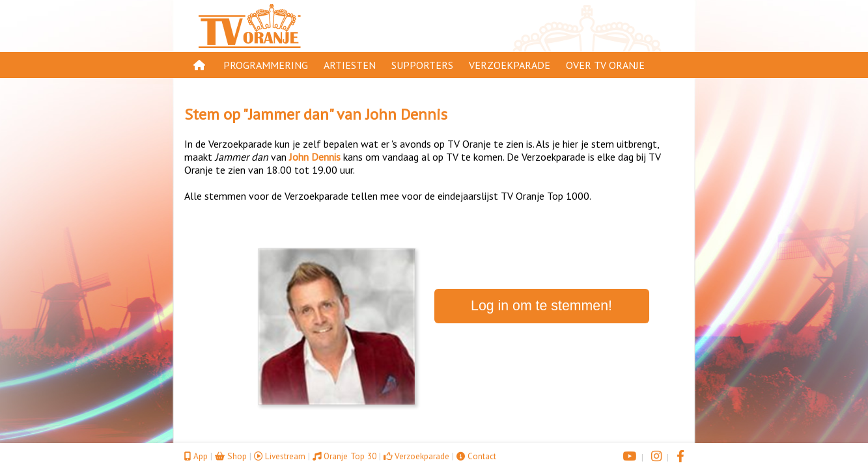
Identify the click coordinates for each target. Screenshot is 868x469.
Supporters (422, 65)
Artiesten (350, 65)
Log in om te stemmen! (541, 306)
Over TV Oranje (605, 65)
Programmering (266, 65)
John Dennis (406, 114)
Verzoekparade (510, 65)
